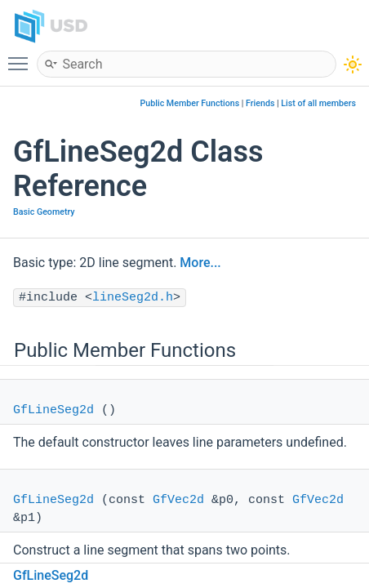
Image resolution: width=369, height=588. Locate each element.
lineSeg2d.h (133, 298)
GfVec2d (178, 500)
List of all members (318, 103)
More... (200, 263)
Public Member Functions (190, 103)
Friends (260, 103)
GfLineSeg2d (53, 410)
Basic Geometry (44, 212)
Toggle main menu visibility (22, 56)
